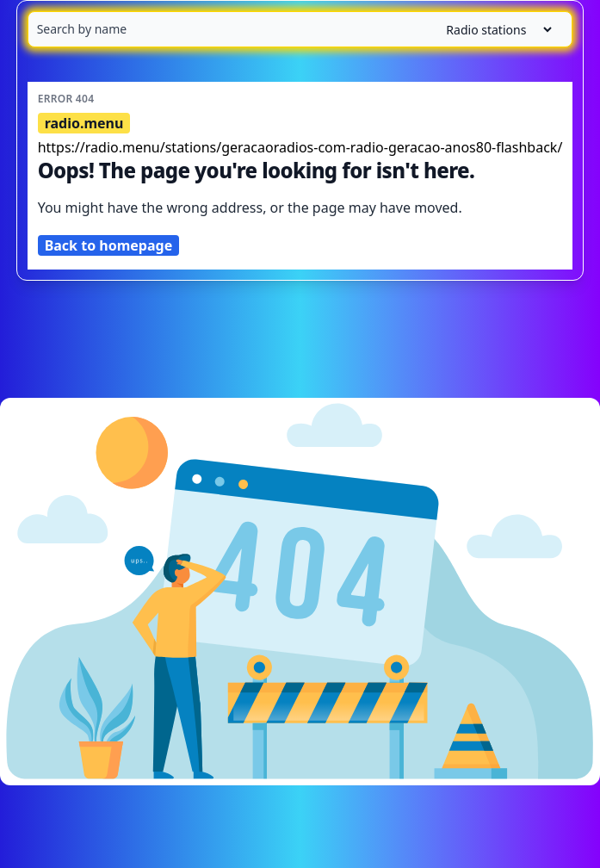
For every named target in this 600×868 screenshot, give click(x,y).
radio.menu (84, 123)
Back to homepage (109, 245)
